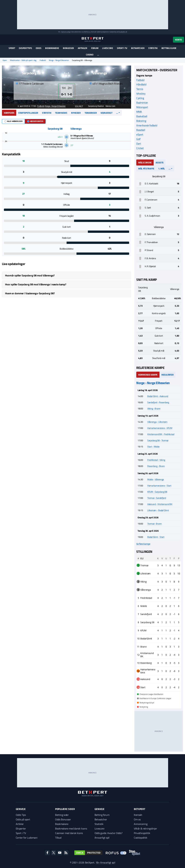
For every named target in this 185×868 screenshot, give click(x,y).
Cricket (140, 148)
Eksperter (21, 828)
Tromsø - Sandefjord (157, 498)
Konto (179, 40)
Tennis (140, 89)
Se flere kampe (143, 544)
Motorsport (142, 107)
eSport (140, 134)
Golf (138, 139)
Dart (139, 144)
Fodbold (43, 60)
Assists (160, 162)
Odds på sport (23, 819)
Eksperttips (25, 48)
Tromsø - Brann (155, 524)
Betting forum (102, 815)
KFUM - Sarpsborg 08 (157, 492)
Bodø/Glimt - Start (156, 537)
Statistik (153, 48)
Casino (90, 55)
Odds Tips (21, 815)
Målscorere (145, 162)
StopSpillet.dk (123, 32)
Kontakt (138, 815)
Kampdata (9, 113)
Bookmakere (52, 48)
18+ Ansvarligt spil (105, 862)
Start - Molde (153, 447)
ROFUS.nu (87, 32)
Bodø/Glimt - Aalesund (158, 396)
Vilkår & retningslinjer (145, 828)
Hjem (5, 60)
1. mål (161, 169)
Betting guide (169, 48)
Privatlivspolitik (142, 833)
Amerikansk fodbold (147, 125)
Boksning (141, 121)
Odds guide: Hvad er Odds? (108, 833)
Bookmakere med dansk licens (71, 828)
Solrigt (77, 106)
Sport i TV (122, 48)
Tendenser (91, 113)
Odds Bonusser (63, 819)
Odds (38, 48)
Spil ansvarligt (66, 32)
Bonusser (68, 48)
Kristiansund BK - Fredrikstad (161, 434)
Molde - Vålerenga (156, 479)
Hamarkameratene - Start (159, 486)
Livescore (108, 48)
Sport (12, 48)
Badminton (142, 103)
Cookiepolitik (141, 838)
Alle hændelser (13, 121)
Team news (61, 113)
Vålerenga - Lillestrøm (157, 422)
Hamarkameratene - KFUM (160, 428)
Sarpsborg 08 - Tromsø (158, 440)
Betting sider (62, 815)
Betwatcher (138, 48)
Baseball (141, 130)
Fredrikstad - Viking (156, 460)
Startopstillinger (28, 113)
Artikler (83, 48)
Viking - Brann (154, 408)
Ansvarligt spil (102, 838)
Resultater (167, 375)
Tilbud (58, 838)
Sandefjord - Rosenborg (158, 402)
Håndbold (141, 84)
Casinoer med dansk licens (69, 833)
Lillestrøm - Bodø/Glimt (158, 510)
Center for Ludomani (27, 838)
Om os (137, 819)
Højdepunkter (35, 121)
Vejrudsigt (106, 113)
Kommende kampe (148, 375)
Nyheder (76, 113)
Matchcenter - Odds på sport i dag (23, 60)
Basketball (142, 116)
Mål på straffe (146, 169)
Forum (95, 48)
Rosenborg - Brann (156, 466)
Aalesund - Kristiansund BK (160, 504)
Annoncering (141, 824)
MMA (139, 112)
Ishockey (141, 93)
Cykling (140, 98)
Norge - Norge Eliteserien (59, 60)
